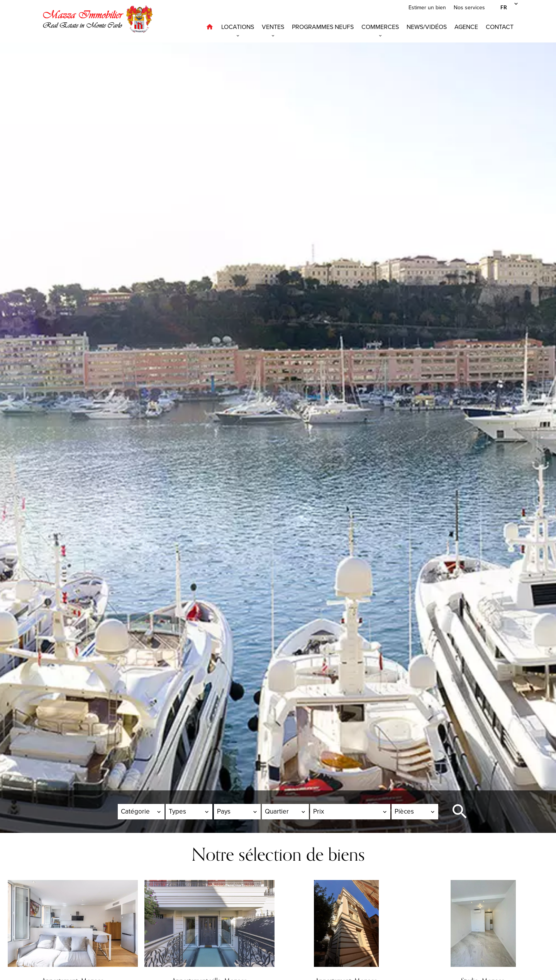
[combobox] (141, 812)
